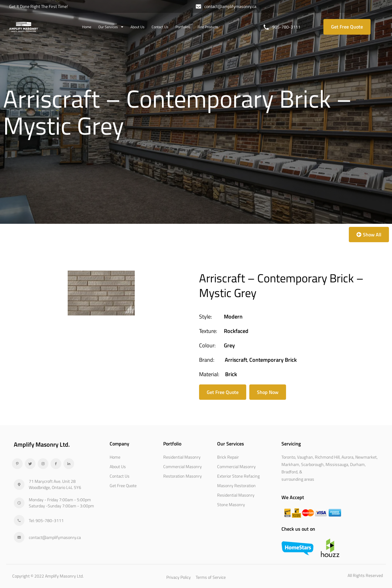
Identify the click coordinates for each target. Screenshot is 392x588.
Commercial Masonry (183, 466)
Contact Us (160, 27)
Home (87, 27)
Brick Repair (228, 457)
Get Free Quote (123, 485)
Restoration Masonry (183, 476)
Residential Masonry (182, 457)
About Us (138, 27)
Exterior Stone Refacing (238, 476)
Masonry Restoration (236, 485)
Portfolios (183, 27)
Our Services (111, 27)
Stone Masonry (231, 504)
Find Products (208, 27)
